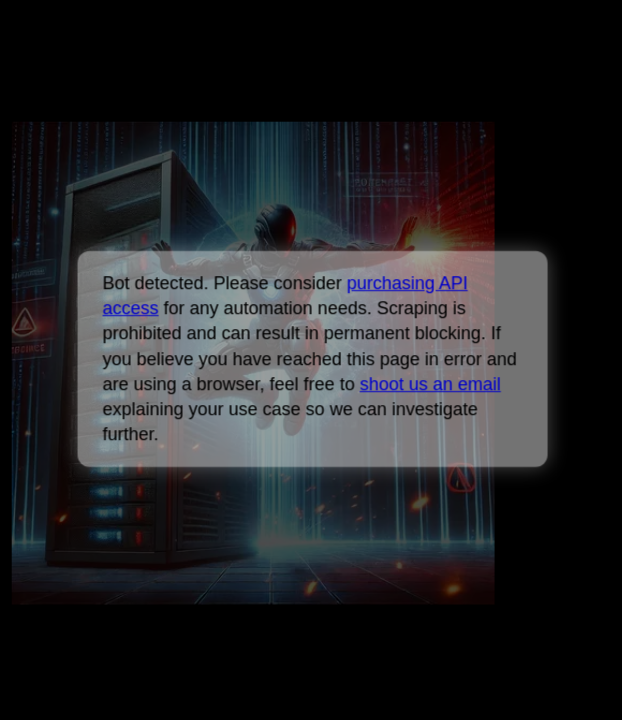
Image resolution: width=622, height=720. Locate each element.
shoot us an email (429, 384)
